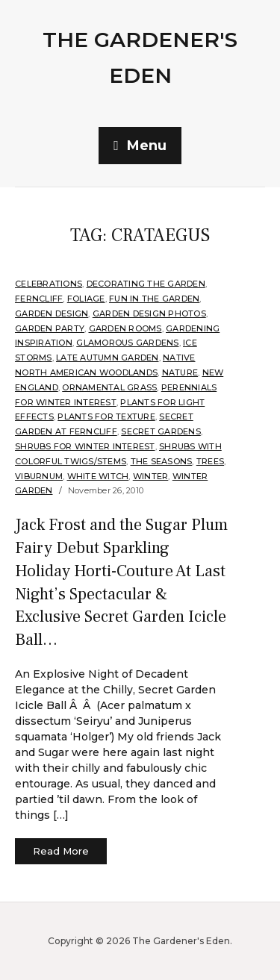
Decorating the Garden (146, 284)
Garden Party (50, 328)
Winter (151, 476)
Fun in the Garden (154, 299)
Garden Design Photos (149, 313)
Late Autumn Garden (108, 358)
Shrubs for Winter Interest (85, 446)
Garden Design (52, 313)
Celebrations (49, 284)
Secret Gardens (161, 431)
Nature (180, 372)
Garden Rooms (125, 328)
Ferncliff (39, 299)
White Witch (98, 476)
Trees (210, 461)
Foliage (86, 299)
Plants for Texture (106, 416)
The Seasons (162, 461)
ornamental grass (109, 387)
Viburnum (39, 476)
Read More (61, 851)
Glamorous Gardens (127, 343)
